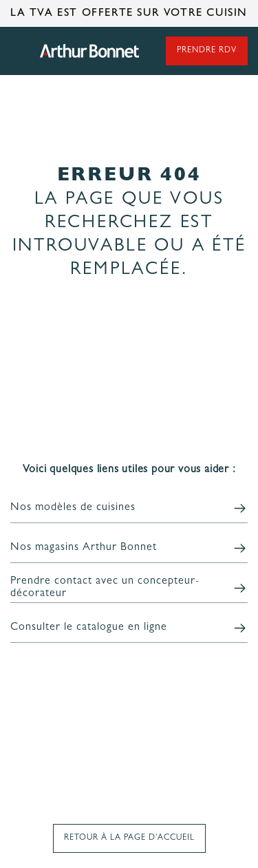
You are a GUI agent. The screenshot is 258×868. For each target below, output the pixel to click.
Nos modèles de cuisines (73, 508)
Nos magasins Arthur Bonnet (84, 548)
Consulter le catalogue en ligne (89, 628)
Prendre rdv (207, 51)
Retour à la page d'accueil (129, 838)
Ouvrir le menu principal (17, 51)
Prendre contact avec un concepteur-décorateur (105, 588)
